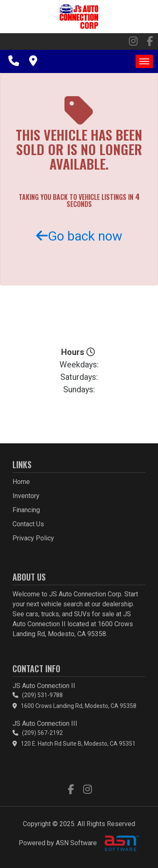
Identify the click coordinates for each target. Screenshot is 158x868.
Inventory (26, 496)
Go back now (79, 236)
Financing (26, 510)
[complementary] (133, 843)
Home (21, 482)
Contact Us (28, 524)
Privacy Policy (33, 538)
